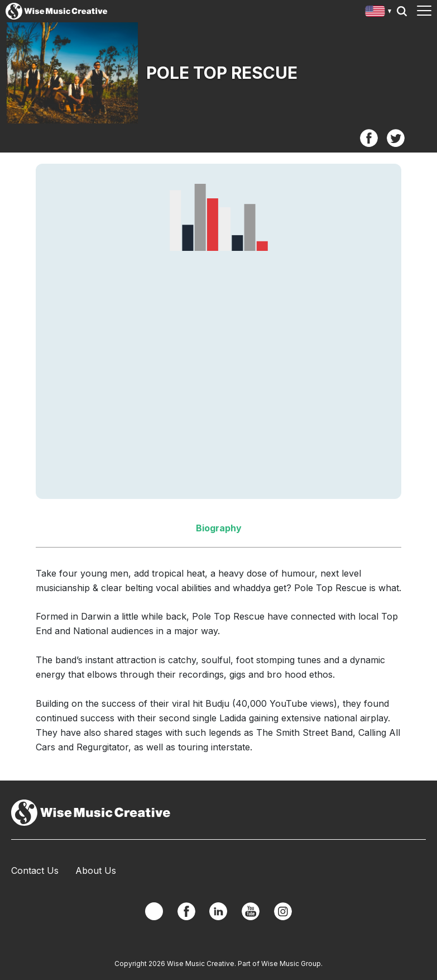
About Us (96, 870)
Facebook (369, 138)
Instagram (283, 911)
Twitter (396, 138)
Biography (219, 528)
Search (402, 11)
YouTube (251, 911)
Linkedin (218, 911)
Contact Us (35, 870)
